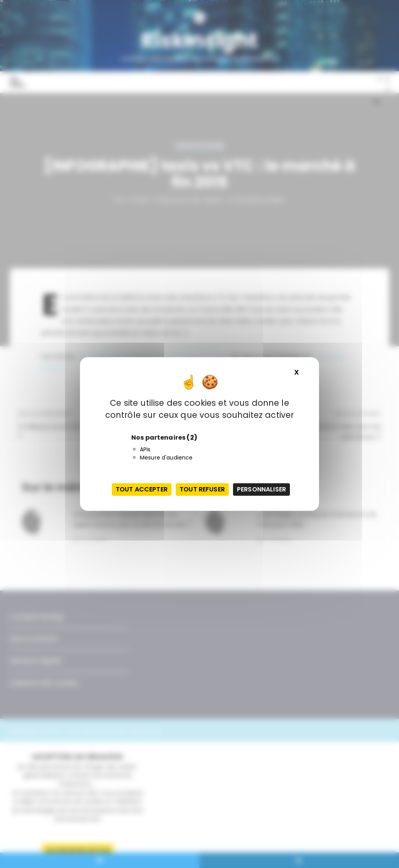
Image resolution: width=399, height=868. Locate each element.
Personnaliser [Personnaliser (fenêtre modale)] (261, 489)
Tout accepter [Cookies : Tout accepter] (142, 489)
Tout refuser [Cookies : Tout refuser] (202, 489)
